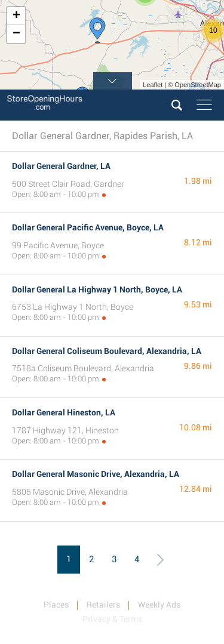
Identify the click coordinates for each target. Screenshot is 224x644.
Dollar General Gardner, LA (61, 166)
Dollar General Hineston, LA (64, 412)
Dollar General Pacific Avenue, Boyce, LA (88, 227)
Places (56, 605)
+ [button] (16, 16)
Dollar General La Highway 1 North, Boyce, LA (97, 289)
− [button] (16, 34)
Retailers (103, 605)
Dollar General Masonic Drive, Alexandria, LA (96, 474)
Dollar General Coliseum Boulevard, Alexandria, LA (107, 351)
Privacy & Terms (112, 619)
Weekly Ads (159, 605)
